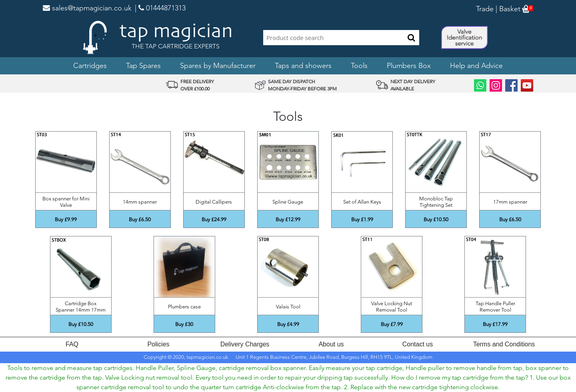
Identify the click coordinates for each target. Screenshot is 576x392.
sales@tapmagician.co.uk (87, 8)
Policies (158, 344)
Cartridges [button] (90, 66)
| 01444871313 (160, 8)
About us (331, 344)
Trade (485, 9)
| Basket (507, 9)
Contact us (418, 344)
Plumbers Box (409, 66)
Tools (359, 66)
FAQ (72, 344)
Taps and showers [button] (303, 66)
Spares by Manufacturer (218, 66)
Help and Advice (476, 66)
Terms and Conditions (504, 344)
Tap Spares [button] (143, 66)
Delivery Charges (245, 344)
